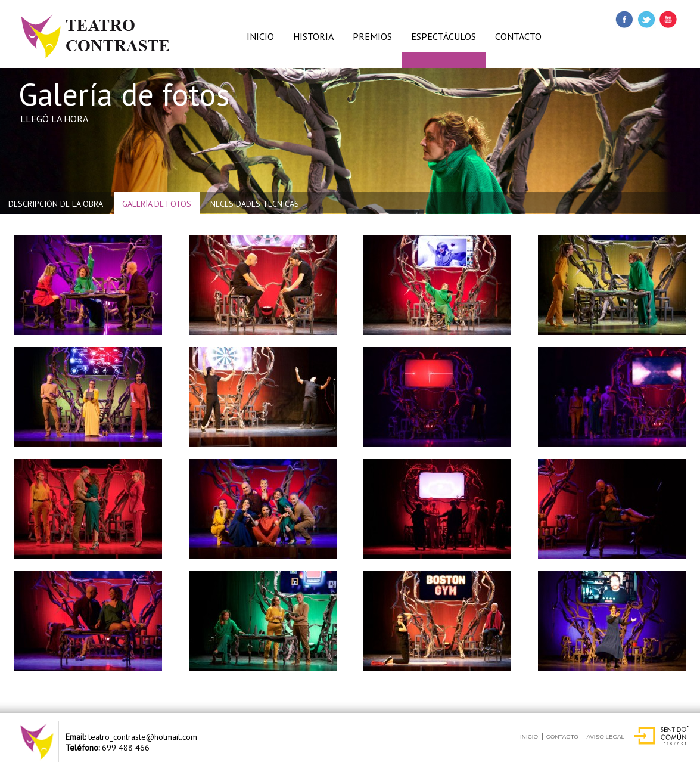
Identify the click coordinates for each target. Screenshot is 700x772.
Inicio (529, 737)
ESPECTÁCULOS (444, 36)
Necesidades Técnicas (255, 204)
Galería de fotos (157, 204)
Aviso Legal (606, 737)
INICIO (260, 36)
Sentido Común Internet (663, 732)
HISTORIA (313, 36)
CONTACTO (518, 36)
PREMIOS (372, 36)
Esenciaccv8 (47, 5)
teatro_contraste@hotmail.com (143, 737)
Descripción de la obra (56, 204)
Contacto (562, 737)
